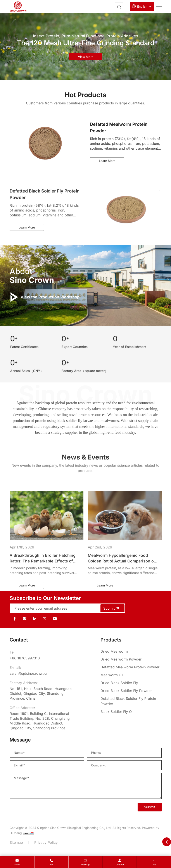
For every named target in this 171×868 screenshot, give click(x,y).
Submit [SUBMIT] (150, 807)
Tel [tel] (51, 865)
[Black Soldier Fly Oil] (131, 712)
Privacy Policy (46, 842)
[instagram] (25, 619)
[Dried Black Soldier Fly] (131, 683)
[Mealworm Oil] (131, 675)
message (85, 865)
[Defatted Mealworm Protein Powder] (131, 667)
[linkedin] (35, 619)
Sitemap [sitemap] (16, 842)
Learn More (107, 161)
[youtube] (55, 619)
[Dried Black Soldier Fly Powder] (131, 691)
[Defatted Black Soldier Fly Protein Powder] (131, 701)
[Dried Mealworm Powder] (131, 659)
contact (120, 865)
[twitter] (45, 619)
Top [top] (154, 865)
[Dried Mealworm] (131, 651)
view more (86, 57)
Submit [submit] (112, 608)
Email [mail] (17, 865)
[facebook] (15, 619)
